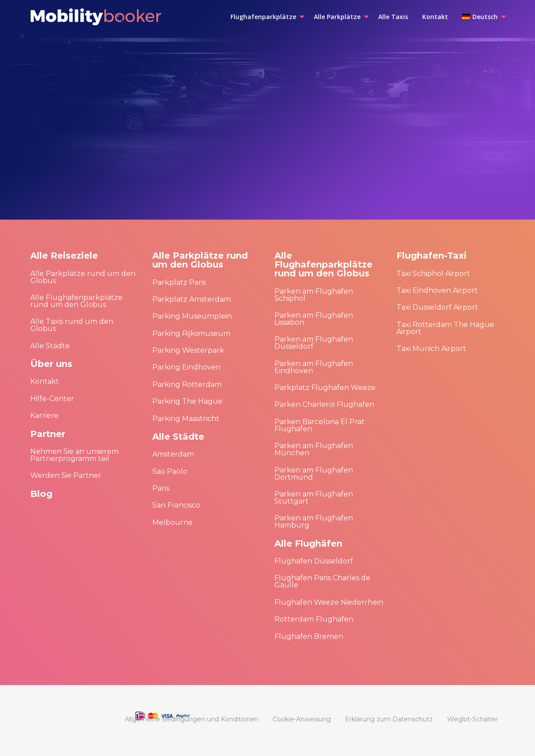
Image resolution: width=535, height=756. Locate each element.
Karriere (44, 415)
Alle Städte (50, 346)
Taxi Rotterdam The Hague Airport (445, 328)
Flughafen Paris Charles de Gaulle (322, 581)
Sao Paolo (170, 471)
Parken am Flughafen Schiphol (314, 295)
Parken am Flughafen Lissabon (314, 319)
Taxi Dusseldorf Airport (437, 307)
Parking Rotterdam (187, 384)
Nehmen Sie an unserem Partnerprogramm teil (74, 455)
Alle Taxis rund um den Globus (72, 325)
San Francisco (176, 505)
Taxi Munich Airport (431, 348)
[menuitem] (265, 17)
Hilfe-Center (52, 399)
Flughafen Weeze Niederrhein (329, 602)
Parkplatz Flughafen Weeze (325, 388)
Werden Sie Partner (66, 475)
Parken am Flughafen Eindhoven (314, 367)
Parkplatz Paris (179, 282)
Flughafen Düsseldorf (314, 561)
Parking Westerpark (188, 350)
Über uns (51, 364)
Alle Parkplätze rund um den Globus (83, 277)
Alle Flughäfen (308, 543)
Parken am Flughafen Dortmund (314, 474)
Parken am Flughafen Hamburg (314, 522)
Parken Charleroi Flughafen (324, 404)
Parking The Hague (187, 401)
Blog (41, 494)
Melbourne (172, 522)
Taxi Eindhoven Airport (437, 290)
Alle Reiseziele (64, 256)
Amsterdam (173, 454)
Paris (161, 488)
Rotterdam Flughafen (314, 619)
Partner (48, 434)
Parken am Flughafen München (314, 449)
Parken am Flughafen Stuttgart (314, 498)
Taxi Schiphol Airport (433, 274)
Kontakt (45, 381)
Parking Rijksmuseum (191, 333)
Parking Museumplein (192, 316)
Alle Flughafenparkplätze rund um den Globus (76, 301)
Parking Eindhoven (186, 367)
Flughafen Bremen (309, 636)
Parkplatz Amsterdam (192, 299)
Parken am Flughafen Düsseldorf (314, 343)
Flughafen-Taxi (432, 256)
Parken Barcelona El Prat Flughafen (319, 425)
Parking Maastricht (186, 419)
